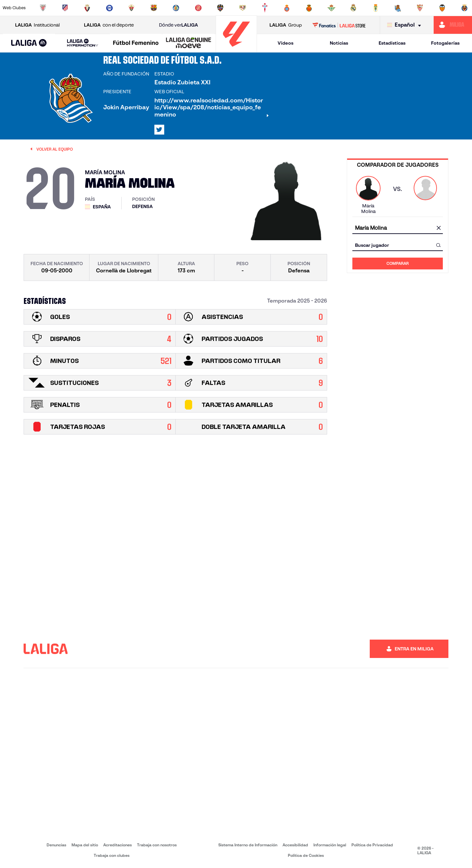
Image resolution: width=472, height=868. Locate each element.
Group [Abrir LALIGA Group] (286, 25)
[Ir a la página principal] (236, 49)
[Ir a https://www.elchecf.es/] (131, 8)
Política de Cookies (306, 855)
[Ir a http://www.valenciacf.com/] (442, 8)
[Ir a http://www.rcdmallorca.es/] (309, 8)
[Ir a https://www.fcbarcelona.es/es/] (154, 8)
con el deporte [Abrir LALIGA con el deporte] (109, 25)
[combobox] (398, 228)
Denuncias (56, 845)
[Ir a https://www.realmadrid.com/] (353, 8)
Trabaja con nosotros (157, 845)
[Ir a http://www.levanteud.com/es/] (220, 8)
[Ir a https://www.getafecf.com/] (176, 8)
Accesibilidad (295, 845)
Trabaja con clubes (112, 855)
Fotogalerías (445, 43)
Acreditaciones (118, 845)
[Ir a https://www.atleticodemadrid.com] (65, 8)
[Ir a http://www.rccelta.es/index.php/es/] (265, 8)
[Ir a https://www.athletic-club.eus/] (43, 8)
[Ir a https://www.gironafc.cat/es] (198, 8)
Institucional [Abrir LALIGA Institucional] (37, 25)
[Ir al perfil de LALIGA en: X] (159, 130)
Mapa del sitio (85, 845)
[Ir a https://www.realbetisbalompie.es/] (331, 8)
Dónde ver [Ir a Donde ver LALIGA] (178, 25)
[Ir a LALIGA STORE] (339, 25)
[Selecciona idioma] (406, 25)
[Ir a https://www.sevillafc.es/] (420, 8)
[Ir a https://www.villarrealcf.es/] (464, 8)
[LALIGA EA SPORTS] (29, 43)
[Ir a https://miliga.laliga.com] (453, 25)
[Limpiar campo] (439, 228)
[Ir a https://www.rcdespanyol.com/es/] (287, 8)
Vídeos (285, 43)
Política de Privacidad (372, 845)
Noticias (339, 43)
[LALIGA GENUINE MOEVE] (189, 43)
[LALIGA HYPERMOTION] (82, 43)
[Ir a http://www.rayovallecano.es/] (243, 8)
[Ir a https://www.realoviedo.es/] (376, 8)
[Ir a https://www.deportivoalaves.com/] (109, 8)
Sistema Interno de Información (248, 845)
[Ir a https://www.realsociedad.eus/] (398, 8)
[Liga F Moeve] (136, 43)
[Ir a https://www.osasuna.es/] (87, 8)
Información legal (330, 845)
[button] (29, 43)
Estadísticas (392, 43)
